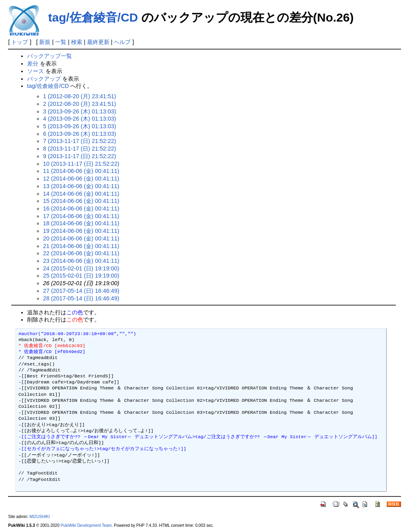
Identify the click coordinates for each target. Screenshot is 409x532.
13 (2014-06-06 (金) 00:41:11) (81, 186)
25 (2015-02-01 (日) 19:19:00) (81, 276)
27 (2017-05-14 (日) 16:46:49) (81, 291)
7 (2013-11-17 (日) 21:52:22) (80, 141)
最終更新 (98, 42)
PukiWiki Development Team (86, 525)
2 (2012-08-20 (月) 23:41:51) (80, 104)
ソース (36, 71)
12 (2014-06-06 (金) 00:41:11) (81, 179)
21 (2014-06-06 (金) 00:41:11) (81, 246)
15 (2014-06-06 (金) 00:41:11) (81, 201)
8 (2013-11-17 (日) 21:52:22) (80, 149)
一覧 (61, 42)
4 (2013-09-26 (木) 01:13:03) (80, 119)
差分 (33, 64)
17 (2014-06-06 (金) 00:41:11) (81, 216)
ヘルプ (122, 42)
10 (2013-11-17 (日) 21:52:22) (81, 164)
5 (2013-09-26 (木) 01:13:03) (80, 126)
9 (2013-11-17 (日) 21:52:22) (80, 156)
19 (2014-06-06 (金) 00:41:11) (81, 231)
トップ (20, 42)
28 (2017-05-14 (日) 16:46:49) (81, 298)
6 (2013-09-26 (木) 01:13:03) (80, 134)
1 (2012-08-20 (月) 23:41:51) (80, 96)
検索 (77, 42)
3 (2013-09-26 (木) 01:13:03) (80, 111)
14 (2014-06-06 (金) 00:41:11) (81, 194)
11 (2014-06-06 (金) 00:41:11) (81, 171)
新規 (45, 42)
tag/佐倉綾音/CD (93, 17)
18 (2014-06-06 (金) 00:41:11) (81, 223)
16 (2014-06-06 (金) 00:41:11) (81, 208)
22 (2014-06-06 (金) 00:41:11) (81, 253)
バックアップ (44, 79)
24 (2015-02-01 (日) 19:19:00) (81, 268)
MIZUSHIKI (40, 517)
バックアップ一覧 (50, 56)
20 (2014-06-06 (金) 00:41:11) (81, 238)
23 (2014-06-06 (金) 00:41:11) (81, 261)
